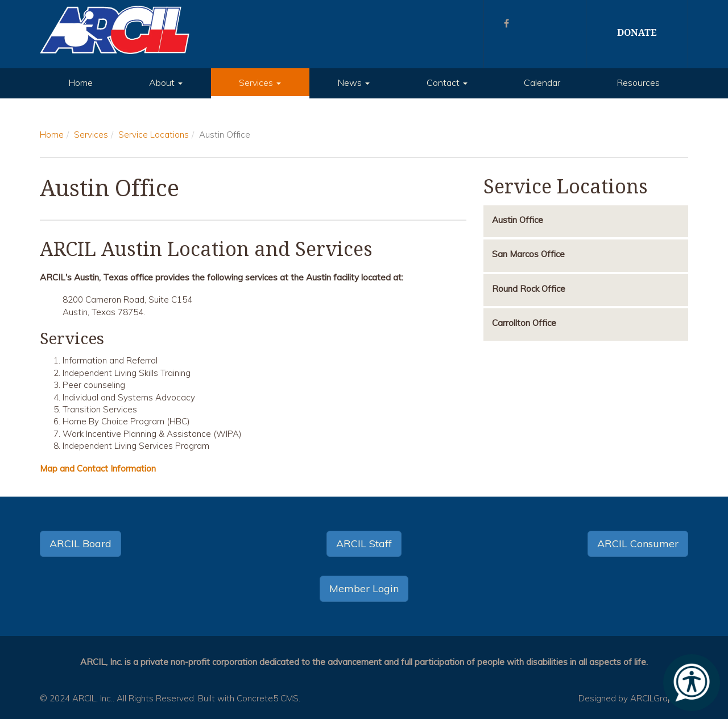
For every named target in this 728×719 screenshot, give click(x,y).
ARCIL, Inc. (92, 698)
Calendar (542, 82)
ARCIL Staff (364, 544)
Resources (638, 82)
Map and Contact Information (98, 468)
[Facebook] (506, 23)
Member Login (364, 588)
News (353, 82)
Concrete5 (257, 698)
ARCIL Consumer (638, 544)
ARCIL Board (80, 544)
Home (80, 82)
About (166, 82)
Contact (447, 82)
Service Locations (154, 135)
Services (260, 82)
